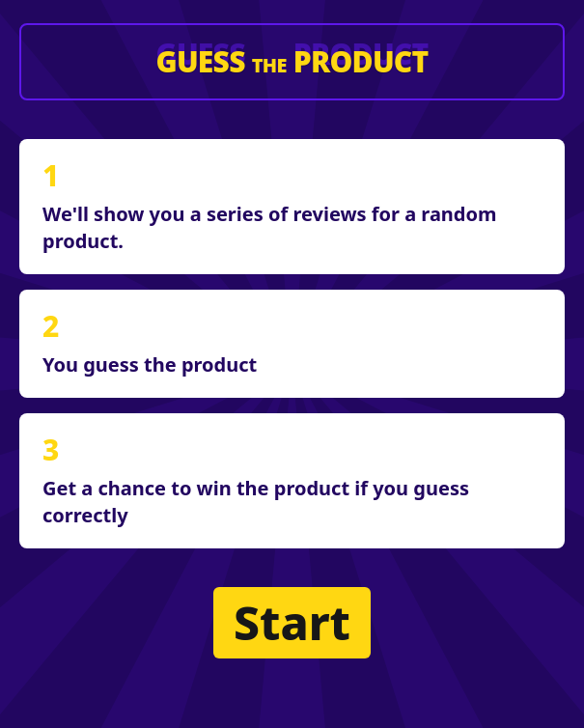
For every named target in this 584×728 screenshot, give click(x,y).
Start (292, 622)
